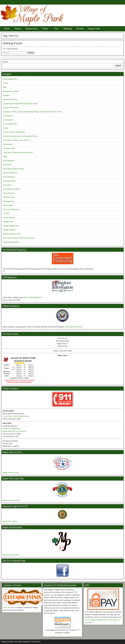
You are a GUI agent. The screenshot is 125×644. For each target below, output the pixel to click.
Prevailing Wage (9, 181)
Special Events (9, 197)
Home (7, 29)
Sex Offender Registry (12, 189)
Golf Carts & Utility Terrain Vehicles (17, 140)
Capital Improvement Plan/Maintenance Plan (20, 104)
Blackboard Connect (11, 91)
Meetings (68, 29)
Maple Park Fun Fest (11, 473)
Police (45, 29)
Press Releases (9, 177)
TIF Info (6, 213)
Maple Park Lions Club (11, 500)
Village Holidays (9, 230)
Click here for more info (74, 327)
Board (18, 29)
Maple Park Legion (10, 521)
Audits (5, 83)
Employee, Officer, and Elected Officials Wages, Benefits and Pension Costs (32, 112)
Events (6, 128)
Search (5, 62)
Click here (7, 607)
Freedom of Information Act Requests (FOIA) (20, 136)
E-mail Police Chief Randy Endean (16, 416)
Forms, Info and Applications (14, 132)
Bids (5, 87)
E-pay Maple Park (10, 124)
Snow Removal (9, 193)
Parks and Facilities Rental (13, 169)
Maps (5, 156)
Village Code (94, 29)
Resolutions (8, 185)
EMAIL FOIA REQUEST (32, 297)
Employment (8, 116)
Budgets (6, 95)
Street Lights (8, 205)
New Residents (9, 161)
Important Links (9, 148)
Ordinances (7, 165)
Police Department (10, 173)
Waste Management (11, 242)
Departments (32, 29)
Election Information (11, 108)
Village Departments (11, 226)
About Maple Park (10, 79)
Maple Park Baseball (10, 555)
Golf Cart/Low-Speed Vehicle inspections (19, 238)
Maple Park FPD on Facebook (14, 431)
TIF (4, 271)
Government (8, 144)
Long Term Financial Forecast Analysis (18, 152)
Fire (56, 29)
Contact (80, 29)
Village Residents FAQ (12, 234)
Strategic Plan (8, 201)
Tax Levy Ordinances (11, 209)
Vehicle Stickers (9, 218)
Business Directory (10, 99)
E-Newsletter (8, 120)
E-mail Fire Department (11, 429)
